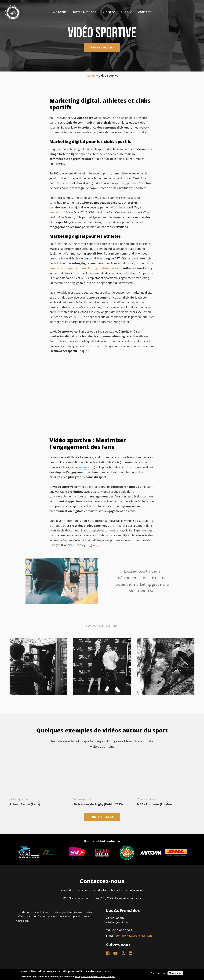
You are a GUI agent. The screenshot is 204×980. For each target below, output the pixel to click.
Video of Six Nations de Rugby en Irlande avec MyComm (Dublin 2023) (102, 776)
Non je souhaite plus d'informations (95, 976)
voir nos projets (102, 48)
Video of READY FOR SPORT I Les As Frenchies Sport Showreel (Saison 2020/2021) (102, 396)
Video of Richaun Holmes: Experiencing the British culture (166, 776)
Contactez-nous (102, 817)
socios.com (86, 467)
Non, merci (175, 973)
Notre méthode (85, 12)
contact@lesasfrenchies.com (134, 936)
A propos (60, 12)
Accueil (91, 75)
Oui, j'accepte (158, 973)
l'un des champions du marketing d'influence (82, 268)
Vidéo (109, 12)
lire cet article (59, 212)
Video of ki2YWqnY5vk (38, 776)
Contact (145, 12)
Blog (126, 12)
